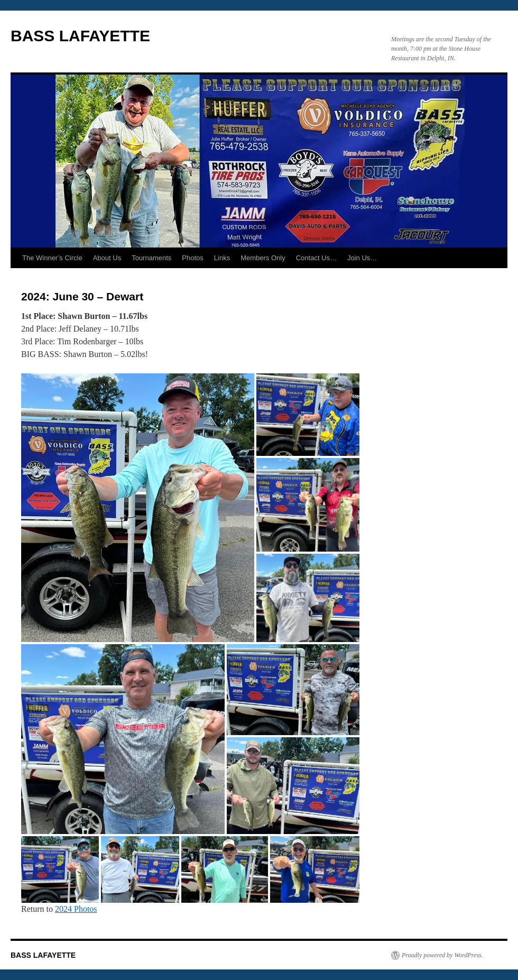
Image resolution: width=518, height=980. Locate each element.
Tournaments (151, 258)
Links (222, 258)
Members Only (263, 258)
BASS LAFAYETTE (80, 36)
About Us (107, 258)
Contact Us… (316, 258)
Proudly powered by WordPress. (442, 955)
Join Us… (362, 258)
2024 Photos (76, 909)
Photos (192, 258)
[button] (138, 507)
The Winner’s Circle (52, 258)
